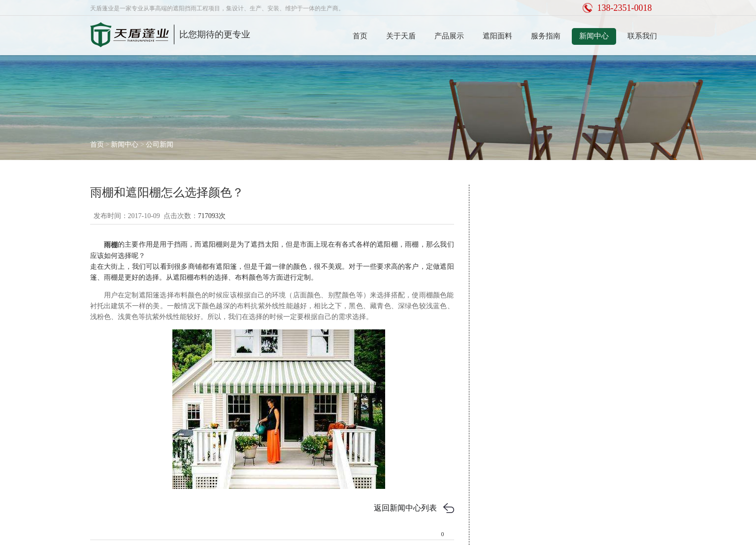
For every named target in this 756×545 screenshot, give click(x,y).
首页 (360, 36)
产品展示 (449, 36)
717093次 (212, 216)
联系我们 (642, 36)
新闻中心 (594, 36)
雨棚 (111, 245)
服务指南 (546, 36)
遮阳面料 (497, 36)
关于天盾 (401, 36)
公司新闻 (160, 144)
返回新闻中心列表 (405, 508)
